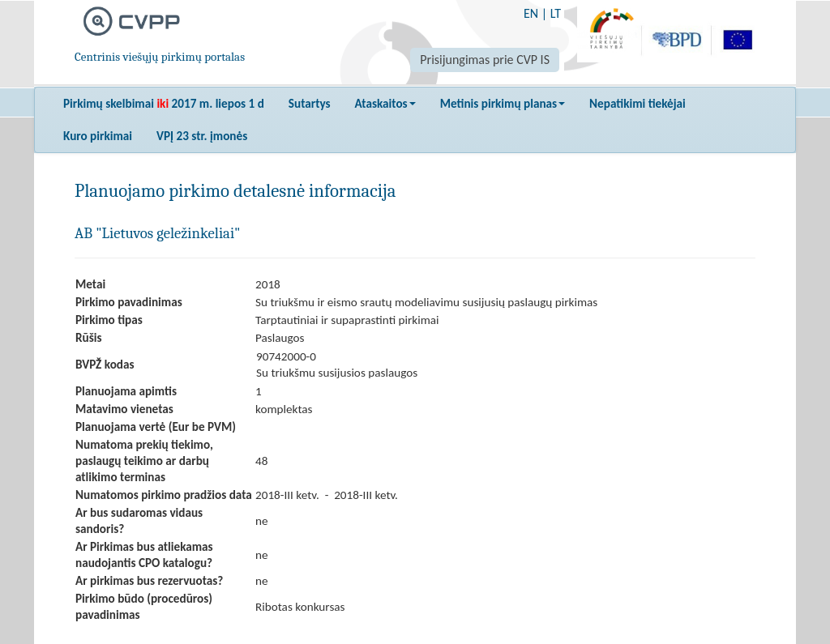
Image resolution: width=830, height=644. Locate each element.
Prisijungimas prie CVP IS (485, 60)
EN (531, 13)
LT (556, 13)
